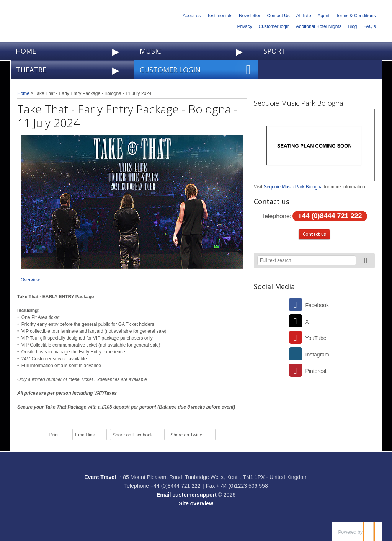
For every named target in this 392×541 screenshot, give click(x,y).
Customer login (274, 26)
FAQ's (369, 26)
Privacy (244, 26)
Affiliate (304, 16)
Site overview (196, 503)
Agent (323, 16)
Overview (30, 280)
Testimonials (220, 16)
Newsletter (250, 16)
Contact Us (278, 16)
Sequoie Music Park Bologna (298, 103)
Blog (353, 26)
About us (192, 16)
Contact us (314, 234)
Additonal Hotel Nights (319, 26)
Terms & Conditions (356, 16)
